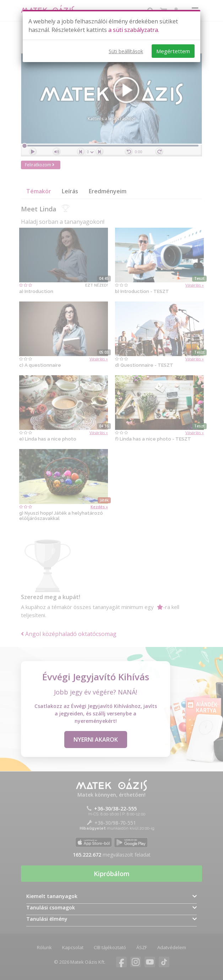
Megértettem (173, 51)
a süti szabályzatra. (134, 30)
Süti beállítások (126, 51)
